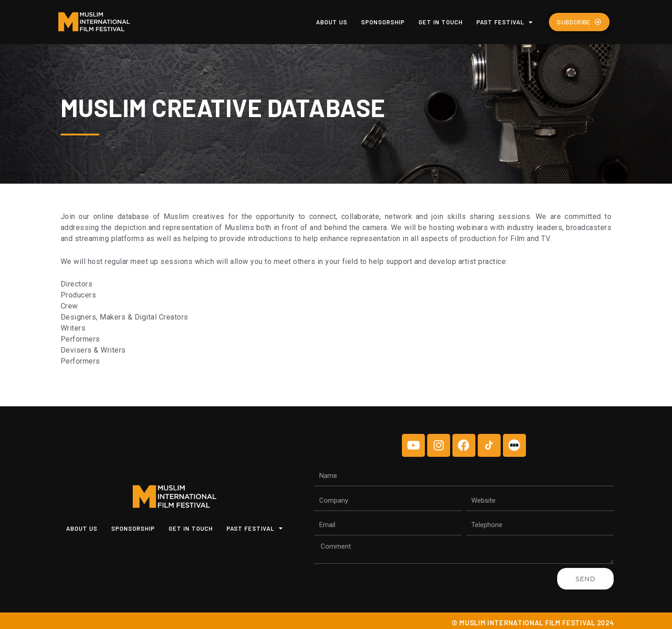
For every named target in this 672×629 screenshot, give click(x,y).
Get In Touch (440, 22)
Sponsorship (383, 22)
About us (332, 22)
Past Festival (505, 22)
